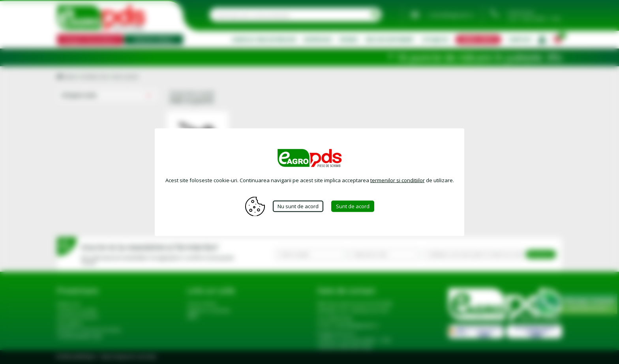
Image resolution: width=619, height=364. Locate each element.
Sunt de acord (353, 206)
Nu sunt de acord (298, 206)
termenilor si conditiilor (398, 180)
